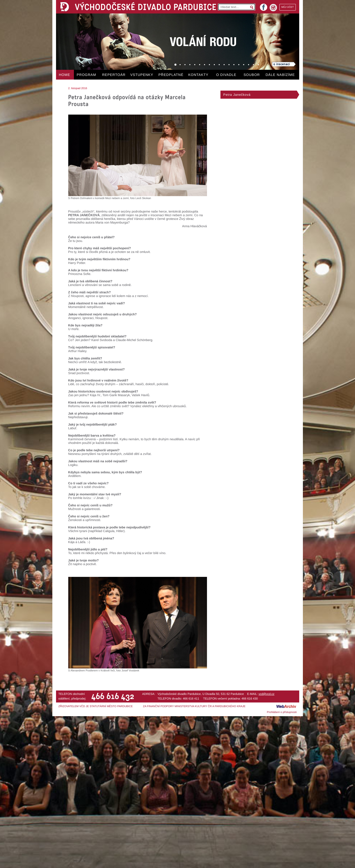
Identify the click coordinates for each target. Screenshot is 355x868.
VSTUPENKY (142, 75)
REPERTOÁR (114, 75)
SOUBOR (252, 75)
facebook (263, 6)
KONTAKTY (198, 75)
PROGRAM (86, 75)
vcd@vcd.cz (267, 694)
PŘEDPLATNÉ (171, 75)
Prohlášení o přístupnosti (282, 712)
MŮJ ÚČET (288, 7)
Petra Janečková (237, 95)
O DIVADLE (226, 75)
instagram (273, 8)
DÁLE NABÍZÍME (280, 75)
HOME (65, 75)
